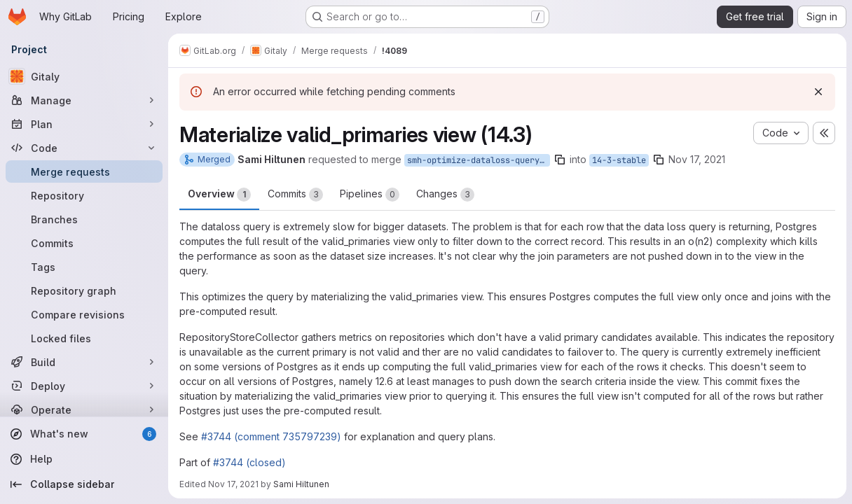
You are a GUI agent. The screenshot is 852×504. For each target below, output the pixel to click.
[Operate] (84, 409)
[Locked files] (84, 338)
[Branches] (84, 219)
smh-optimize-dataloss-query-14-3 (479, 160)
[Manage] (84, 100)
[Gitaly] (84, 76)
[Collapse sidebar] (84, 484)
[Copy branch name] (560, 160)
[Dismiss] (818, 92)
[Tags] (84, 267)
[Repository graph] (84, 290)
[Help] (84, 459)
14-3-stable (619, 160)
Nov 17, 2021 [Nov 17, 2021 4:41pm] (233, 484)
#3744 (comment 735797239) (271, 436)
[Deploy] (84, 386)
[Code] (84, 148)
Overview (219, 195)
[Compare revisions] (84, 314)
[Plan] (84, 124)
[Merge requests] (84, 171)
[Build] (84, 362)
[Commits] (84, 243)
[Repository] (84, 195)
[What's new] (84, 434)
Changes (445, 195)
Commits (295, 195)
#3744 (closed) (249, 462)
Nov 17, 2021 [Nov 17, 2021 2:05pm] (697, 159)
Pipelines (370, 195)
